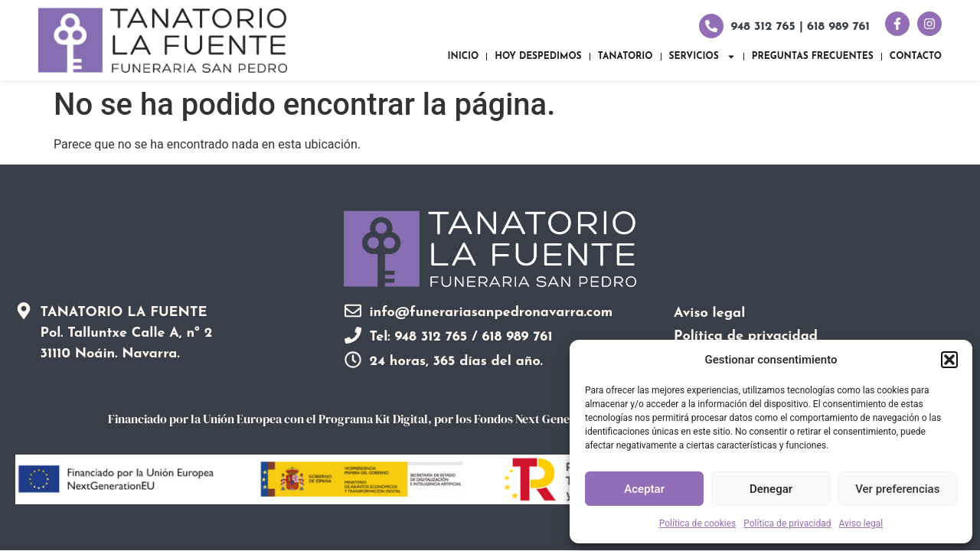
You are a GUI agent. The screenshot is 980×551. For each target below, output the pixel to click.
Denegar (771, 489)
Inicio (463, 57)
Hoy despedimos (538, 57)
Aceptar (644, 489)
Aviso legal (861, 523)
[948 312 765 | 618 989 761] (711, 26)
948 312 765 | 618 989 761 (800, 27)
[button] (949, 360)
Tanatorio (626, 57)
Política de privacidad (787, 523)
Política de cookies (698, 523)
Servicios (702, 57)
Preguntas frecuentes (813, 57)
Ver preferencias (897, 489)
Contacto (916, 57)
